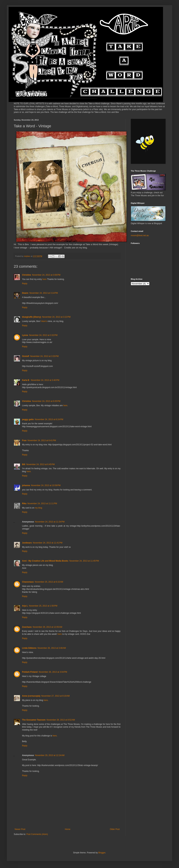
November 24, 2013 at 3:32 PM (43, 335)
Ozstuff (26, 356)
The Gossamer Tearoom (34, 720)
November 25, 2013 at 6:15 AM (49, 582)
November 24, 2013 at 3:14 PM (44, 293)
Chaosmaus (28, 582)
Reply (25, 284)
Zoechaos (27, 627)
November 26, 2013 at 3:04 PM (53, 672)
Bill (24, 464)
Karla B (26, 380)
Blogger (102, 853)
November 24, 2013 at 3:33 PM (44, 356)
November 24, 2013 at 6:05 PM (46, 401)
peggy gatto (28, 419)
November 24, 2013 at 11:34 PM (50, 522)
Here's (44, 321)
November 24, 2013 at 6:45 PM (41, 464)
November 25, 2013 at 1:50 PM (43, 606)
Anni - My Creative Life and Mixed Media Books (45, 561)
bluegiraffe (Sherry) (32, 317)
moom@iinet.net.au (140, 235)
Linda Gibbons (29, 648)
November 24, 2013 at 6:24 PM (49, 419)
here (44, 279)
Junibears (27, 543)
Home (68, 829)
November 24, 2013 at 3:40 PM (45, 380)
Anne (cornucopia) (31, 696)
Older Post (115, 829)
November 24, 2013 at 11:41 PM (48, 543)
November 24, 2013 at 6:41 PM (42, 440)
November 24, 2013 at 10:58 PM (46, 485)
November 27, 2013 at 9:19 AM (55, 696)
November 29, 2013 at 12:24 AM (50, 755)
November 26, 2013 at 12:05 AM (47, 627)
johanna (26, 485)
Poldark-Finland (30, 672)
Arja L (25, 606)
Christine (27, 275)
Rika (24, 504)
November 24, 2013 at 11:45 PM (84, 561)
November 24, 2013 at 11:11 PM (42, 504)
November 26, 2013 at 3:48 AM (52, 648)
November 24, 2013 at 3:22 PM (56, 317)
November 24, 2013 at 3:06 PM (46, 275)
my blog (39, 508)
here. (29, 471)
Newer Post (20, 829)
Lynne (25, 335)
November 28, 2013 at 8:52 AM (61, 720)
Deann (25, 293)
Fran (24, 440)
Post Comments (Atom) (37, 834)
